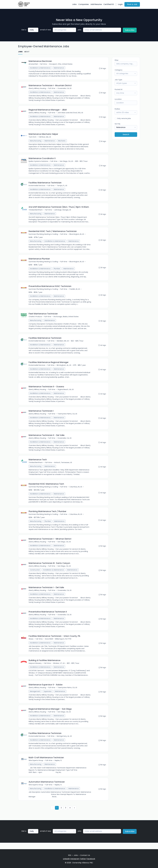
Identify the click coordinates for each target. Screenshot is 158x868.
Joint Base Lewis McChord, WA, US (70, 113)
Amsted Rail (33, 64)
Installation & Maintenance (40, 68)
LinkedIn (66, 859)
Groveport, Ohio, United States (61, 64)
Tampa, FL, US (62, 187)
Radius (117, 109)
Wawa (31, 644)
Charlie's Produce (35, 319)
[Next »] (74, 814)
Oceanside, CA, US (65, 89)
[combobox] (33, 30)
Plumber (57, 270)
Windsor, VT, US (59, 668)
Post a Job (132, 4)
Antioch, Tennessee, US (63, 466)
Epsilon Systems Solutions (39, 162)
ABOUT (27, 52)
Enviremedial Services (37, 187)
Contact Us (85, 855)
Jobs (74, 4)
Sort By (117, 124)
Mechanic (62, 142)
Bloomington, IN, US (77, 236)
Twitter (83, 859)
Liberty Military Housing (37, 89)
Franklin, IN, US (75, 291)
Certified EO (109, 4)
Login (120, 4)
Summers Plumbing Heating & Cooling (43, 236)
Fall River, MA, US (45, 138)
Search (126, 134)
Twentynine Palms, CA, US (67, 417)
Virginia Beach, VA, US (66, 392)
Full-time (44, 64)
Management (35, 697)
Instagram (75, 859)
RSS (70, 855)
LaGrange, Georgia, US (63, 211)
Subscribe (130, 30)
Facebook (91, 859)
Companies (84, 4)
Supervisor (48, 697)
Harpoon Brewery (35, 668)
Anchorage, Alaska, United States (66, 319)
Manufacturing (36, 142)
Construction (35, 574)
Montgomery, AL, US (64, 742)
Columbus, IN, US (76, 490)
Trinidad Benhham (36, 211)
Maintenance (59, 68)
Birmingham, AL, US (64, 368)
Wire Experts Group (36, 767)
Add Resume (96, 4)
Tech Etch (33, 138)
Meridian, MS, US (63, 343)
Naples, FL (58, 767)
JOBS (20, 52)
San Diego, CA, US (66, 162)
